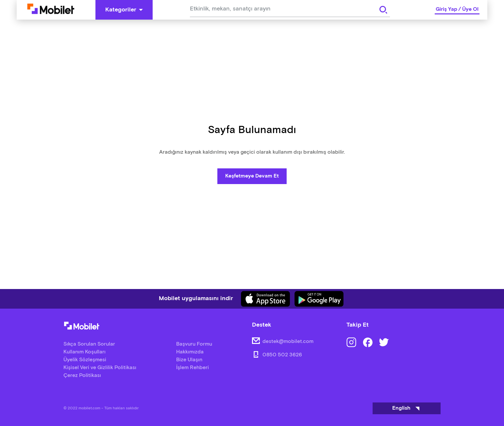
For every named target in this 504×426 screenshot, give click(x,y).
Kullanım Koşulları (84, 352)
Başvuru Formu (194, 344)
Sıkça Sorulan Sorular (89, 344)
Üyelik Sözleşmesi (85, 360)
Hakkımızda (190, 352)
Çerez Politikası (82, 375)
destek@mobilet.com (288, 341)
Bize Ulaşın (189, 360)
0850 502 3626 (282, 355)
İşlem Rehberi (193, 368)
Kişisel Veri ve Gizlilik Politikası (100, 368)
